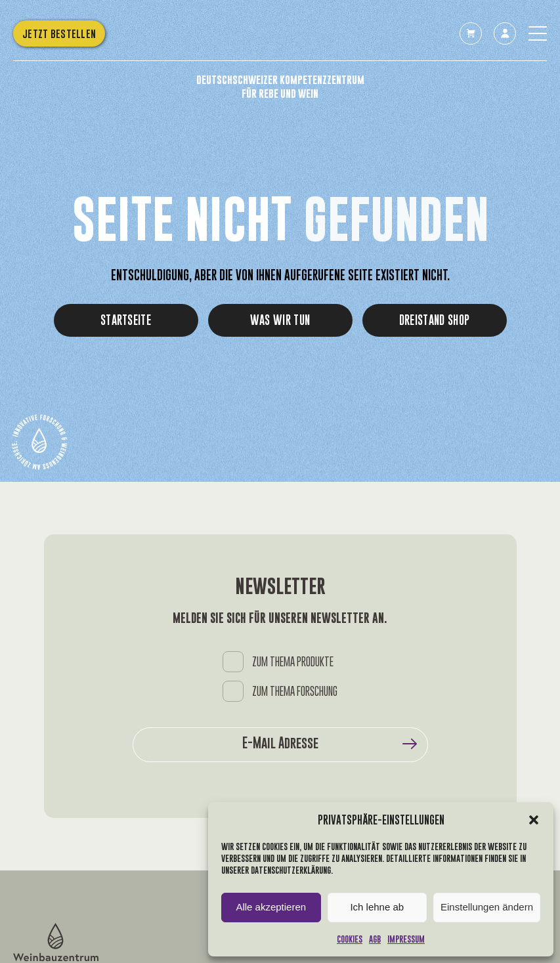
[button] (534, 820)
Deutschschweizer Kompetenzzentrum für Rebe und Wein (280, 87)
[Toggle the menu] (538, 33)
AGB (375, 939)
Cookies (350, 939)
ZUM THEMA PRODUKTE (293, 662)
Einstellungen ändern (487, 907)
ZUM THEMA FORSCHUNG (295, 692)
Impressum (406, 939)
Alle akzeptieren (271, 907)
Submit (410, 744)
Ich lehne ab (377, 907)
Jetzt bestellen (59, 33)
